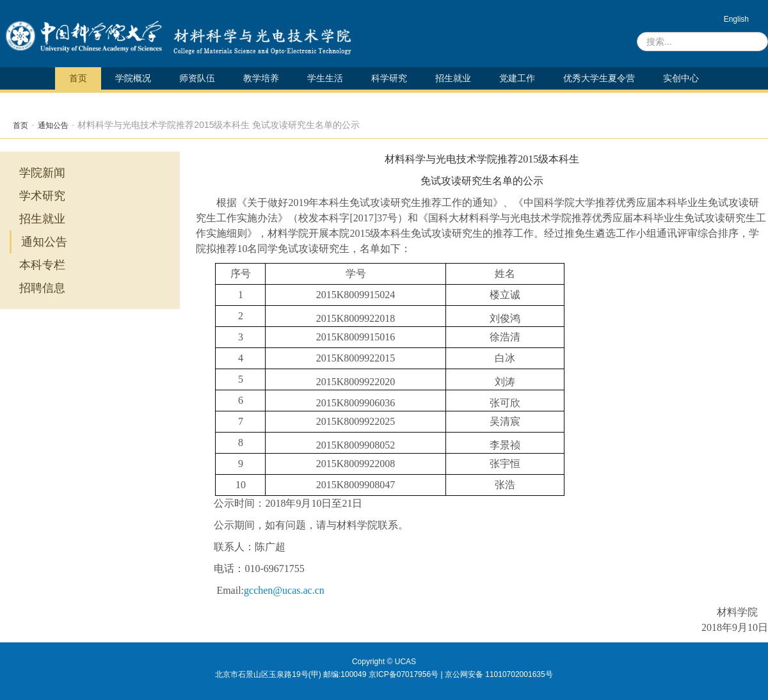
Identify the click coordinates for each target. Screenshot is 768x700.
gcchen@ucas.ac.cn (284, 590)
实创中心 (681, 78)
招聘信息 (42, 288)
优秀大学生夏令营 (599, 78)
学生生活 (325, 78)
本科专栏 (42, 265)
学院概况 (133, 78)
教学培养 (261, 78)
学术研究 (42, 196)
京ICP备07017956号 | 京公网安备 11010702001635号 (461, 674)
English (736, 19)
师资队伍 (197, 78)
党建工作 (517, 78)
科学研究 (389, 78)
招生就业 (453, 78)
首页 (78, 78)
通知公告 (53, 125)
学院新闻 (42, 173)
